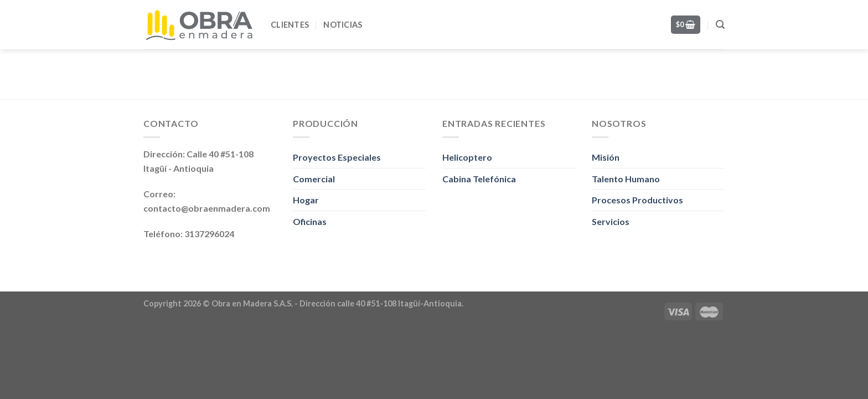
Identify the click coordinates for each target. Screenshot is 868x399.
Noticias (343, 25)
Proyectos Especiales (337, 157)
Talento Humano (626, 179)
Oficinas (310, 221)
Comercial (314, 179)
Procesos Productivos (637, 200)
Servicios (611, 221)
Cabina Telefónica (479, 179)
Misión (606, 157)
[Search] (720, 25)
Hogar (306, 200)
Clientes (290, 25)
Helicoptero (467, 157)
